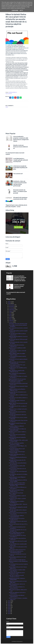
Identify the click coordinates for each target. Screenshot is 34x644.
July (10, 313)
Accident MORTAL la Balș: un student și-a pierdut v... (18, 377)
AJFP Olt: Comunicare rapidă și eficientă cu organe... (16, 444)
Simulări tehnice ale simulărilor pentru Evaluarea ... (18, 369)
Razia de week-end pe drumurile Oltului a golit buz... (18, 387)
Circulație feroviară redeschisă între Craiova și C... (17, 539)
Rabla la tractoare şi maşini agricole (17, 560)
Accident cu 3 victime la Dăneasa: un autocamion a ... (18, 488)
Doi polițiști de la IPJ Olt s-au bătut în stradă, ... (18, 407)
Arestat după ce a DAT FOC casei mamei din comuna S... (17, 366)
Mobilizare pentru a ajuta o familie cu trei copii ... (18, 433)
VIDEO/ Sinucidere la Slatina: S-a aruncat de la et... (17, 588)
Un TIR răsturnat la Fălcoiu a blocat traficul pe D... (17, 335)
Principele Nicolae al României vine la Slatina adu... (18, 393)
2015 (9, 614)
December (12, 305)
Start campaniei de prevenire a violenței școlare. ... (18, 329)
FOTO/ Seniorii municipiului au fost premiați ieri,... (17, 528)
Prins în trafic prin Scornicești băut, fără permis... (17, 436)
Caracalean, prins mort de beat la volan (18, 324)
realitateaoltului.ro (13, 93)
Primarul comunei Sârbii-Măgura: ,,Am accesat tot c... (18, 447)
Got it (21, 10)
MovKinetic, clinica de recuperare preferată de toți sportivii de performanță (20, 184)
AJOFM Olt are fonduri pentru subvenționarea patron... (16, 552)
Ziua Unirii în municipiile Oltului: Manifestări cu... (16, 491)
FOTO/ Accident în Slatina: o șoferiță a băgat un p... (18, 599)
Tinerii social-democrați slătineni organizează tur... (17, 596)
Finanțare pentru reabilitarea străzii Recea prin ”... (17, 349)
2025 (9, 302)
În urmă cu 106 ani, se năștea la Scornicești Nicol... (16, 427)
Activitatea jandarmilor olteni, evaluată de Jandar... (18, 343)
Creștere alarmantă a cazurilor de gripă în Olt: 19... (18, 332)
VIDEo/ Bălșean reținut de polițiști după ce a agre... (17, 355)
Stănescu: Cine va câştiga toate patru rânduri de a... (18, 410)
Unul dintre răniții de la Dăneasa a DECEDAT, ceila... (17, 485)
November (12, 307)
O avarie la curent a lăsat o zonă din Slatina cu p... (17, 500)
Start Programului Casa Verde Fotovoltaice (16, 494)
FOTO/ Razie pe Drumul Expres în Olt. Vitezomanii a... (18, 514)
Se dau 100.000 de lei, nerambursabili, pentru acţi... (18, 545)
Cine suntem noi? (18, 174)
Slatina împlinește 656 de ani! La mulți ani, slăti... (18, 542)
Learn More (15, 10)
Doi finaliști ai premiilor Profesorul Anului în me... (17, 402)
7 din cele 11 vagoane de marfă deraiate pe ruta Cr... (16, 577)
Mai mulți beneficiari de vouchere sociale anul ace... (17, 519)
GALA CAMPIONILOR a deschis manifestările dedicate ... (17, 534)
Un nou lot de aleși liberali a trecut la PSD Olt (17, 555)
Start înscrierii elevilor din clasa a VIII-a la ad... (18, 525)
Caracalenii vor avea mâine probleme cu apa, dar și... (18, 399)
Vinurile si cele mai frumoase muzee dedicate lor (21, 147)
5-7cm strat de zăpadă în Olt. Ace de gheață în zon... (18, 531)
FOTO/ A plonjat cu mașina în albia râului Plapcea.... (17, 571)
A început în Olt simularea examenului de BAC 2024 (20, 199)
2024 (9, 304)
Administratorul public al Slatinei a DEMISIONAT (17, 579)
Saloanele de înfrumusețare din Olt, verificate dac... (17, 461)
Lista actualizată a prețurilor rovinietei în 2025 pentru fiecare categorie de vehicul (21, 139)
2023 (9, 601)
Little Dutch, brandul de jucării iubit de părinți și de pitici (20, 168)
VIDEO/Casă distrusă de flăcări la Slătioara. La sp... (17, 390)
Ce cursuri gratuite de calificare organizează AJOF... (16, 517)
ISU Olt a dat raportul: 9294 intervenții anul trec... (18, 340)
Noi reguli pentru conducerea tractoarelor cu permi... (16, 382)
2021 (9, 604)
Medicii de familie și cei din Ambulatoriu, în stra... (18, 562)
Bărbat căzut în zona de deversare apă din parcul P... (18, 404)
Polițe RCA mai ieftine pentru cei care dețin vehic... (18, 582)
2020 (9, 606)
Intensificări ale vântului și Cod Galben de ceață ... (18, 475)
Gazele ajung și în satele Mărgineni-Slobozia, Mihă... (17, 478)
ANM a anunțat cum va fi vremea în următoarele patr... (17, 363)
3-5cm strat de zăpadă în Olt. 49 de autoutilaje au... (17, 536)
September (12, 310)
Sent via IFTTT (9, 94)
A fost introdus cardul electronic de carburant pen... (17, 470)
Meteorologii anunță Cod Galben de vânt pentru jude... (17, 430)
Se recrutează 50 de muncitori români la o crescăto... (18, 565)
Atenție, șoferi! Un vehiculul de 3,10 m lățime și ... (18, 548)
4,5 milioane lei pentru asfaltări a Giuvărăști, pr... (17, 502)
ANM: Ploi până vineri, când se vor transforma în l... (17, 585)
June (11, 315)
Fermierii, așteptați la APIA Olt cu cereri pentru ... (17, 455)
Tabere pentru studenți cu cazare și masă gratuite (17, 497)
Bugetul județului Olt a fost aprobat (17, 379)
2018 (9, 609)
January (11, 322)
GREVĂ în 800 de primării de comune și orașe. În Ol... (18, 337)
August (11, 312)
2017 (9, 611)
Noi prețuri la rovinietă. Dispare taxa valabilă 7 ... (17, 424)
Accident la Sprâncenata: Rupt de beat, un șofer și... (18, 421)
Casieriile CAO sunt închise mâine (17, 483)
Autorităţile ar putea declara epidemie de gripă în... (18, 326)
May (10, 316)
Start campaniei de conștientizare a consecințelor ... (17, 374)
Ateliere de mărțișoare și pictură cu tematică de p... (17, 594)
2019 (9, 608)
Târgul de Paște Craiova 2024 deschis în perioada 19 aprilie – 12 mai (16, 206)
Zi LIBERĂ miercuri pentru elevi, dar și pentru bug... (18, 522)
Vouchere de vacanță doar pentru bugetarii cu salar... (17, 574)
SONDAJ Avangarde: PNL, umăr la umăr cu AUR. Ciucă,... (18, 441)
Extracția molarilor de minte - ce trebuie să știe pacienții (20, 192)
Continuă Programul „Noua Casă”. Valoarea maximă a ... (17, 450)
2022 (9, 603)
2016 (9, 612)
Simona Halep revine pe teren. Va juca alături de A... (18, 568)
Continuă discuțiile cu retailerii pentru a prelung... (18, 396)
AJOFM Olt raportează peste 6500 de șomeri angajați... (18, 481)
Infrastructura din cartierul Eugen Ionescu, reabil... (17, 453)
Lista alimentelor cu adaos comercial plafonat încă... (17, 352)
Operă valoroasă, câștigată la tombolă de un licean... (18, 508)
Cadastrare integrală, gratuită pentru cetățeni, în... (18, 458)
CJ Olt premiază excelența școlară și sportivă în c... (17, 357)
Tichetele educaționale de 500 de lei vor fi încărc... (18, 416)
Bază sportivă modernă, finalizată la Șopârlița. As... (17, 438)
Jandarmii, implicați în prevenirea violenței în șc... (16, 346)
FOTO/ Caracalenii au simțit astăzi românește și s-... (17, 467)
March (11, 319)
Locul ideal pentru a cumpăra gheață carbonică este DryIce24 (21, 160)
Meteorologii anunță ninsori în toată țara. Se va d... (17, 558)
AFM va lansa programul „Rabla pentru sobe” (18, 591)
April (10, 318)
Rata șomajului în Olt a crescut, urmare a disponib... (18, 419)
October (11, 308)
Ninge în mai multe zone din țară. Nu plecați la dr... (17, 413)
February (11, 321)
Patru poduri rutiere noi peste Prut (17, 550)
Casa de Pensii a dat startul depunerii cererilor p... (18, 472)
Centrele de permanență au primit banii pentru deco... (18, 384)
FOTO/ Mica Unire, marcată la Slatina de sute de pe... (18, 464)
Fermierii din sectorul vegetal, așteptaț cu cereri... (18, 360)
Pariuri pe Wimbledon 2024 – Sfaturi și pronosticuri (18, 505)
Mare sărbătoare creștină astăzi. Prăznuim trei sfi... (17, 372)
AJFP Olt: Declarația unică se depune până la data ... (18, 511)
